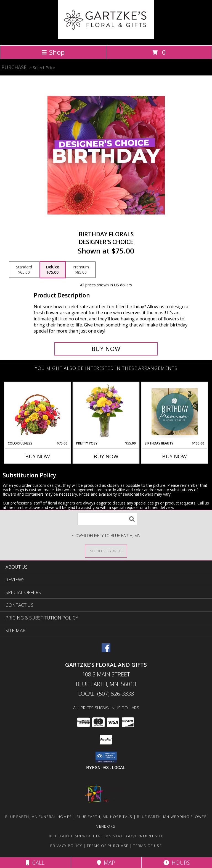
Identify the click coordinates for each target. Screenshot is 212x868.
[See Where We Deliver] (106, 551)
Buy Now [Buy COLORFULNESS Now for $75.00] (38, 456)
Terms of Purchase (108, 846)
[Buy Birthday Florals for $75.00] (106, 349)
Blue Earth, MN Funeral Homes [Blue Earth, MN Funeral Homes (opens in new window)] (39, 817)
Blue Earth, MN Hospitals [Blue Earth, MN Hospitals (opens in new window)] (104, 817)
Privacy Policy (66, 846)
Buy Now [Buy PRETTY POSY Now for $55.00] (106, 456)
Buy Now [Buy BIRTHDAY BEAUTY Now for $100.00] (174, 456)
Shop (53, 52)
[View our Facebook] (106, 650)
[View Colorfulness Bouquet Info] (38, 412)
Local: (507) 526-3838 (106, 694)
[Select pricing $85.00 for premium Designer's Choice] (81, 270)
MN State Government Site (134, 836)
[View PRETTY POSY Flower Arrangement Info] (106, 412)
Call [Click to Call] (35, 863)
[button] (106, 757)
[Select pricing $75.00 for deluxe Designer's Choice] (53, 270)
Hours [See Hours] (177, 863)
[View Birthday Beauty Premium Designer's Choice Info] (175, 412)
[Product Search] (107, 519)
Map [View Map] (106, 863)
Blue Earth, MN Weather (75, 836)
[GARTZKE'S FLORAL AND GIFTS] (106, 37)
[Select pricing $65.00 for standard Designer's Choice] (24, 270)
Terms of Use (147, 846)
